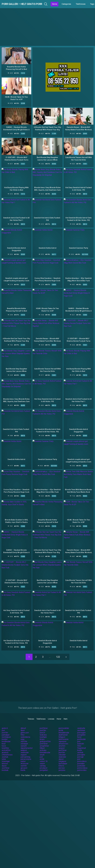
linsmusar (25, 759)
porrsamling (25, 752)
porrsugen (81, 728)
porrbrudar (81, 735)
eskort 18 (44, 757)
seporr (42, 759)
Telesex (31, 714)
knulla (23, 766)
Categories (80, 4)
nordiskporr (6, 732)
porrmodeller (64, 724)
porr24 (42, 728)
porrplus (62, 766)
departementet (27, 743)
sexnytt (24, 741)
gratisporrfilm (45, 737)
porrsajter (81, 750)
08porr (42, 743)
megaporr (62, 757)
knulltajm (43, 732)
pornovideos (82, 763)
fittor (23, 730)
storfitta (24, 737)
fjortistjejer (63, 759)
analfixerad (63, 730)
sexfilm (24, 761)
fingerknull (81, 743)
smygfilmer (44, 741)
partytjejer (6, 730)
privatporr (44, 763)
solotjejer (24, 739)
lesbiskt (81, 739)
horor (79, 732)
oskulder (62, 750)
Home (68, 4)
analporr (24, 746)
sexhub (80, 748)
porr (3, 726)
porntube (81, 759)
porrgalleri (81, 730)
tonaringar (6, 757)
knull (4, 739)
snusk (42, 750)
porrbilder (81, 761)
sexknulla (81, 724)
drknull (23, 724)
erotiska (43, 746)
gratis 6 (5, 724)
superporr (63, 737)
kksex (42, 735)
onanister (62, 752)
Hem (65, 714)
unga (23, 735)
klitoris (61, 761)
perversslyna (26, 754)
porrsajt (80, 752)
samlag (43, 761)
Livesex (51, 714)
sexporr (62, 743)
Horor (59, 714)
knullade (5, 766)
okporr (61, 754)
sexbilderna (25, 732)
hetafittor (5, 743)
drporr (4, 761)
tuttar (4, 754)
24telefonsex (7, 750)
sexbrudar (25, 748)
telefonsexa (63, 735)
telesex (5, 759)
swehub (5, 752)
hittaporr (62, 732)
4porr (23, 726)
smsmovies (63, 739)
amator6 (5, 748)
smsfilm (62, 741)
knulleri (5, 735)
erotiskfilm (6, 746)
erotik (61, 726)
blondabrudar (64, 728)
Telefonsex (41, 714)
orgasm (24, 750)
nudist (23, 757)
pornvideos (82, 757)
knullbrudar (6, 737)
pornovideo (82, 766)
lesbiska (43, 730)
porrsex (62, 763)
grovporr (24, 763)
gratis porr (25, 728)
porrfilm (43, 726)
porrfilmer (44, 724)
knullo (80, 746)
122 (58, 652)
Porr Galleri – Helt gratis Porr (29, 4)
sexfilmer (81, 726)
